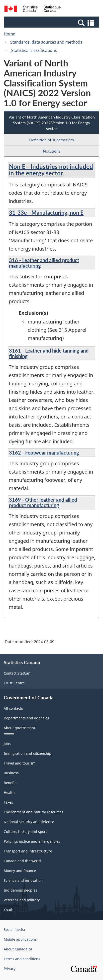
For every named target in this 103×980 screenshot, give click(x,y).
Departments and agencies (26, 718)
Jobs (7, 744)
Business (11, 773)
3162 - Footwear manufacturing (44, 453)
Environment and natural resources (34, 812)
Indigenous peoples (20, 890)
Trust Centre (14, 683)
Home (9, 34)
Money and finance (20, 871)
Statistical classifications (34, 50)
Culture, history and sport (25, 832)
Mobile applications (20, 939)
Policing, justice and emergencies (32, 841)
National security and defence (29, 822)
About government (19, 728)
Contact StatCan (17, 673)
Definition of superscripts (51, 140)
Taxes (8, 802)
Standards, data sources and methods (46, 42)
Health (9, 792)
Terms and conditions (22, 959)
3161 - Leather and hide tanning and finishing (49, 353)
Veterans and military (22, 900)
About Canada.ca (18, 949)
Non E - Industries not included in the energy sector (51, 170)
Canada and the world (22, 861)
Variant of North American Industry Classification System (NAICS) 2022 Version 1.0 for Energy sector (52, 123)
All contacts (13, 708)
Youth (9, 910)
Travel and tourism (20, 763)
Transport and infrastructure (28, 851)
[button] (52, 23)
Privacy (10, 969)
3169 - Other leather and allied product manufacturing (43, 502)
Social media (14, 930)
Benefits (11, 783)
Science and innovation (23, 880)
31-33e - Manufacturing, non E (46, 213)
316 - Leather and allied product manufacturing (44, 263)
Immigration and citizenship (28, 753)
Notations (52, 151)
